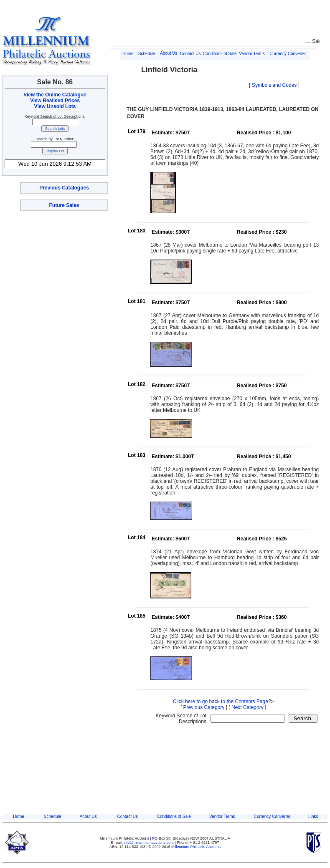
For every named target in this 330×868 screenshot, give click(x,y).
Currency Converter (288, 54)
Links (313, 816)
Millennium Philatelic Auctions (196, 847)
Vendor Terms (252, 54)
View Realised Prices (55, 101)
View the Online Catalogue (55, 95)
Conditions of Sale (220, 54)
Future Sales (64, 205)
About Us (169, 53)
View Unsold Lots (55, 106)
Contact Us (190, 54)
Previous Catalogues (64, 188)
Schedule (147, 54)
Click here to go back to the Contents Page (221, 701)
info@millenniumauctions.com (149, 843)
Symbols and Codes (274, 85)
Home (128, 54)
